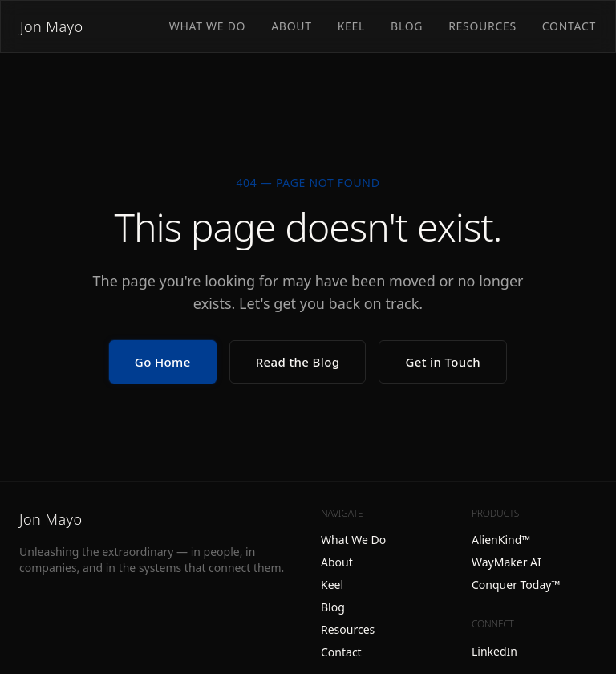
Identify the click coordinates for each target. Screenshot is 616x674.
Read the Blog (298, 362)
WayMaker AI (507, 562)
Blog (407, 26)
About (292, 26)
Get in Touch (443, 362)
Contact (569, 26)
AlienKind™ (501, 540)
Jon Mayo (52, 26)
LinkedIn (494, 651)
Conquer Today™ (516, 585)
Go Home (163, 362)
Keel (351, 26)
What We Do (207, 26)
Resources (482, 26)
